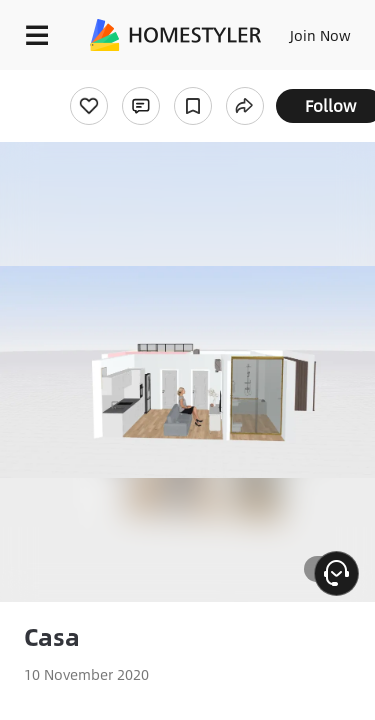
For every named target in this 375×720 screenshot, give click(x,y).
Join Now (320, 35)
